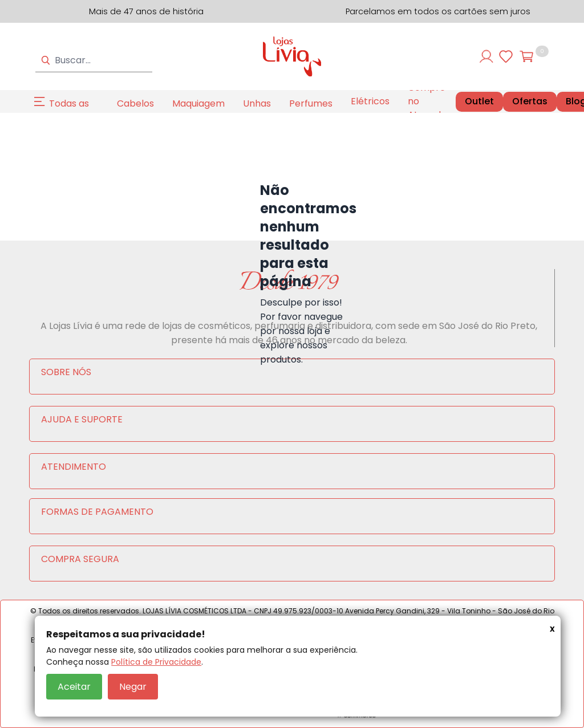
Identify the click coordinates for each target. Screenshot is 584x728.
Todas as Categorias (74, 110)
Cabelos (135, 103)
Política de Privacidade (156, 662)
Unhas (257, 103)
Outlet (479, 101)
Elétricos (370, 101)
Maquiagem (198, 103)
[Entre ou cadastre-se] (486, 56)
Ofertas (530, 101)
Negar (133, 687)
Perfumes (311, 103)
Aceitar (74, 687)
